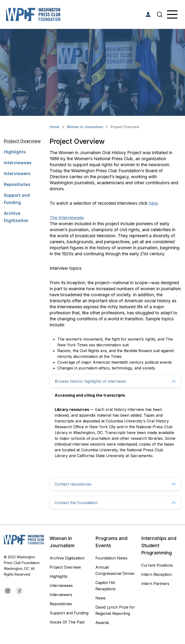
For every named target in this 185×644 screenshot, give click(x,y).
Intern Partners (155, 584)
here (153, 203)
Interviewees (18, 163)
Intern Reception (156, 574)
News (101, 598)
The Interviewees (67, 218)
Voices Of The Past (67, 622)
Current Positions (157, 565)
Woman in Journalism (85, 127)
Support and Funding (17, 199)
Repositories (17, 184)
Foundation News (111, 558)
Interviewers (17, 174)
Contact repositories (73, 484)
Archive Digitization (16, 217)
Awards (102, 623)
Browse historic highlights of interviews (90, 381)
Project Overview (22, 141)
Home (54, 127)
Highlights (15, 152)
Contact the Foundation (76, 503)
